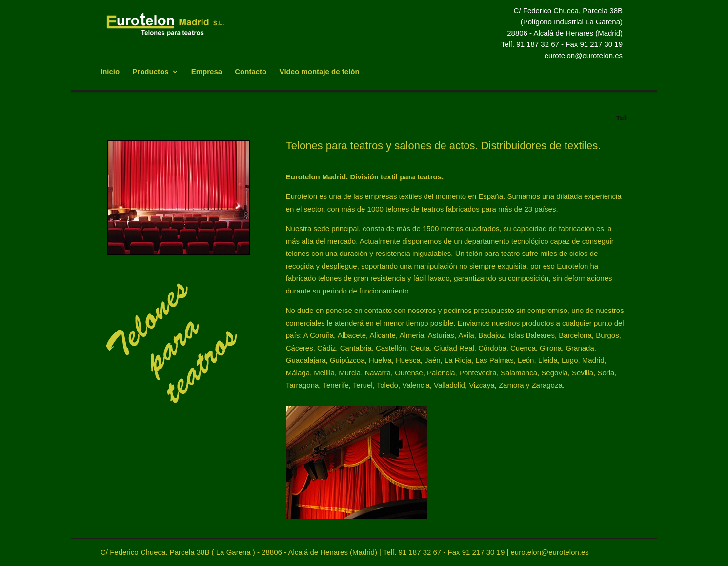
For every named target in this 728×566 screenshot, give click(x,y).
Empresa (207, 72)
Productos (150, 72)
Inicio (110, 72)
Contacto (251, 72)
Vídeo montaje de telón (319, 72)
